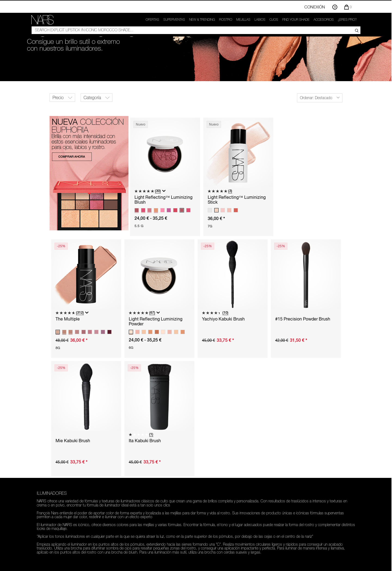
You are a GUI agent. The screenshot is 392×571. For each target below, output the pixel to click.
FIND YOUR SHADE (296, 20)
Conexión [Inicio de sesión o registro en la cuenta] (315, 7)
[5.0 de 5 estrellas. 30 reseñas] (148, 191)
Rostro (226, 20)
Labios (260, 20)
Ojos (274, 20)
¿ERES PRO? (347, 20)
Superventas (174, 20)
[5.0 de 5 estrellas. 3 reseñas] (220, 191)
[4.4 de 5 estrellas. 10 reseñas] (215, 313)
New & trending (202, 20)
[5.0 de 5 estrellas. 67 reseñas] (142, 313)
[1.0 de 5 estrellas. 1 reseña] (141, 434)
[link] (42, 20)
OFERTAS (152, 20)
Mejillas (243, 20)
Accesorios (324, 20)
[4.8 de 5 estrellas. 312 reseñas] (70, 313)
